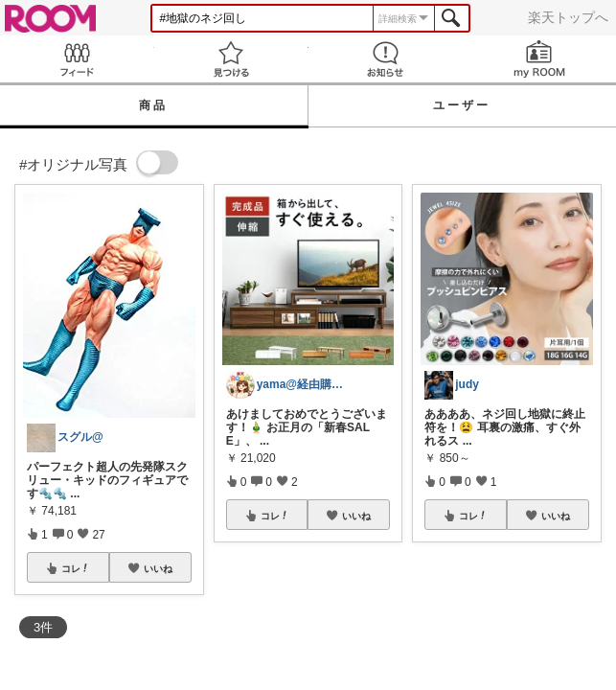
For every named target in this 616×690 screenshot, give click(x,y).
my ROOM (539, 59)
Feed (77, 59)
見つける (231, 59)
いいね (158, 568)
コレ (76, 568)
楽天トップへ (568, 17)
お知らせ (386, 59)
